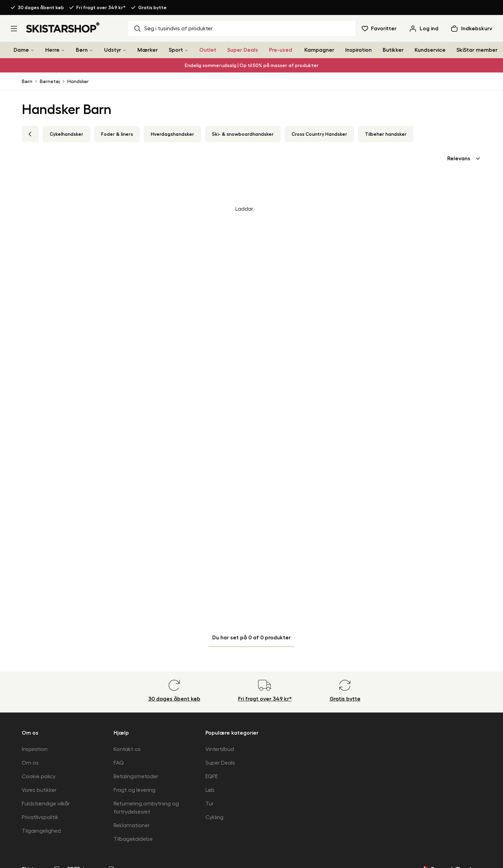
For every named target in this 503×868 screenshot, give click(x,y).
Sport (176, 50)
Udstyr (113, 50)
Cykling (214, 817)
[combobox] (464, 159)
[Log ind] (423, 29)
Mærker (148, 50)
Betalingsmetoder (136, 776)
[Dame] (32, 50)
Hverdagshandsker (172, 134)
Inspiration (358, 50)
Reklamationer (132, 825)
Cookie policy (39, 776)
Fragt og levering (135, 790)
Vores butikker (39, 790)
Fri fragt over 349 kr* (101, 7)
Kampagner (319, 50)
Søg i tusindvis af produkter (173, 29)
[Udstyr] (124, 50)
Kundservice (430, 50)
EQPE (212, 776)
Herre (52, 50)
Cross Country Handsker (319, 134)
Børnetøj (50, 81)
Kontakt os (127, 749)
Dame (21, 50)
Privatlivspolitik (40, 817)
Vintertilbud (220, 749)
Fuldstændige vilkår (46, 804)
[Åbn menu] (14, 29)
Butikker (393, 50)
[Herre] (63, 50)
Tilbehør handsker (386, 134)
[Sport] (186, 50)
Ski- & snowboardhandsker (243, 134)
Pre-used (281, 50)
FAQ (119, 763)
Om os (30, 763)
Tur (209, 804)
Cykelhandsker (66, 134)
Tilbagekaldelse (133, 839)
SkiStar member (477, 50)
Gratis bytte (152, 7)
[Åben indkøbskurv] (471, 29)
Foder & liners (117, 134)
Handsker (78, 81)
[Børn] (91, 50)
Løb (210, 790)
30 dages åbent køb (41, 7)
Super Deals (243, 50)
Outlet (208, 50)
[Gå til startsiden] (63, 27)
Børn (82, 50)
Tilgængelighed (41, 831)
